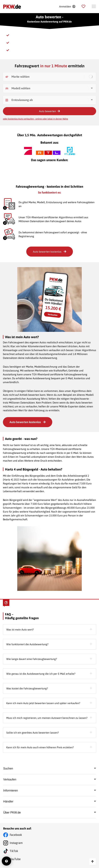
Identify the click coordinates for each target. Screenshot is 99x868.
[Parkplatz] (83, 6)
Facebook (16, 835)
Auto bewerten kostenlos (28, 422)
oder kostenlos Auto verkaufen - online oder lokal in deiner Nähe (35, 119)
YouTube (15, 859)
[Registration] (67, 6)
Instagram (16, 843)
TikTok (14, 851)
